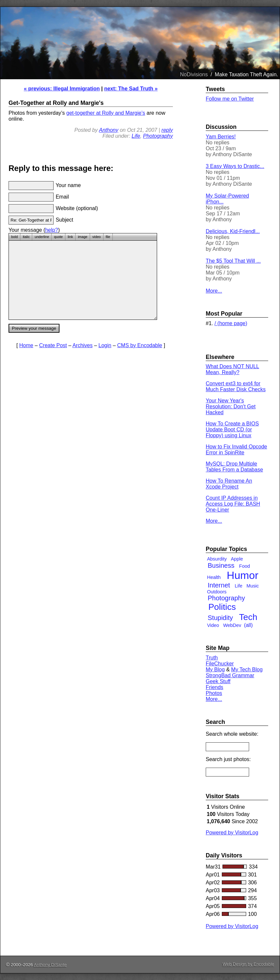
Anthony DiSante (50, 965)
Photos (214, 693)
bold (14, 237)
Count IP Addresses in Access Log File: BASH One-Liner (233, 504)
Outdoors (217, 592)
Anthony (109, 130)
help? (51, 230)
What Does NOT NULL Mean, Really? (232, 369)
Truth (212, 658)
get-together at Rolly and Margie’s (106, 113)
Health (214, 577)
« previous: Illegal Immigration (62, 89)
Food (245, 566)
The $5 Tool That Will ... (233, 261)
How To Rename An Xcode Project (229, 484)
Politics (222, 607)
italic (26, 237)
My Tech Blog (247, 669)
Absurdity (217, 559)
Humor (243, 575)
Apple (237, 559)
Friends (214, 687)
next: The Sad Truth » (131, 89)
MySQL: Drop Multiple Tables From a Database (234, 467)
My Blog (215, 669)
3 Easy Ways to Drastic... (235, 166)
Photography (158, 136)
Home (26, 345)
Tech (248, 617)
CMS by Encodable (140, 345)
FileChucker (220, 664)
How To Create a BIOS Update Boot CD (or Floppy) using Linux (232, 430)
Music (253, 586)
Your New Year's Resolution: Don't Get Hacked (231, 406)
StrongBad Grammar (230, 675)
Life (136, 136)
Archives (82, 345)
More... (214, 291)
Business (221, 565)
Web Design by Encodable (248, 964)
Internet (219, 585)
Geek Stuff (218, 681)
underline (42, 237)
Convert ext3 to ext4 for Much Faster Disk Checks (236, 386)
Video (213, 625)
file (108, 237)
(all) (248, 625)
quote (58, 237)
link (70, 237)
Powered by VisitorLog (232, 833)
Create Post (53, 345)
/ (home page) (231, 323)
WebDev (232, 625)
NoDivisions (194, 74)
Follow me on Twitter (230, 99)
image (83, 237)
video (96, 237)
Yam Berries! (221, 137)
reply (167, 130)
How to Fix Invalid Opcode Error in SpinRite (236, 450)
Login (105, 345)
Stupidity (220, 618)
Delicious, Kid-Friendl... (233, 231)
